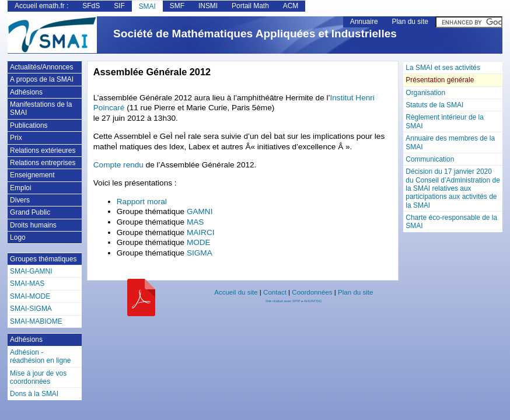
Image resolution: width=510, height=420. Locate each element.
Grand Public (30, 212)
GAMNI (200, 211)
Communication (430, 159)
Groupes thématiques (43, 259)
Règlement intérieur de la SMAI (445, 121)
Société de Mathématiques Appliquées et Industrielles (255, 34)
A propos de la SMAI (42, 79)
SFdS (91, 6)
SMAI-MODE (30, 296)
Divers (20, 200)
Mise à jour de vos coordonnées (38, 377)
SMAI (147, 6)
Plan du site (410, 22)
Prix (16, 138)
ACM (291, 6)
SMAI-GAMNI (31, 271)
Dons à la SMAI (34, 394)
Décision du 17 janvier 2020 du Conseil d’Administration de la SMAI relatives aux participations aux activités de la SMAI (453, 188)
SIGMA (200, 253)
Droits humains (33, 225)
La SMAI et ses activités (443, 68)
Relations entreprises (43, 163)
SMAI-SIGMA (31, 309)
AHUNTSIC (313, 301)
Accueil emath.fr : (41, 6)
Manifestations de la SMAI (41, 108)
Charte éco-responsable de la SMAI (451, 222)
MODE (199, 242)
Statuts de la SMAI (434, 105)
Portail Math (250, 6)
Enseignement (32, 175)
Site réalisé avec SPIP (283, 301)
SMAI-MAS (27, 283)
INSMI (208, 6)
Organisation (425, 93)
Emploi (21, 188)
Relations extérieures (43, 150)
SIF (119, 6)
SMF (177, 6)
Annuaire (364, 22)
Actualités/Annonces (41, 67)
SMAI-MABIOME (36, 321)
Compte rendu (120, 165)
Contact (275, 292)
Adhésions (26, 92)
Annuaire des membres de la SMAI (450, 142)
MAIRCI (201, 232)
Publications (29, 125)
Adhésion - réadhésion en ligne (40, 356)
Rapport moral (142, 202)
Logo (18, 237)
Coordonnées (312, 292)
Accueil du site (236, 292)
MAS (195, 222)
